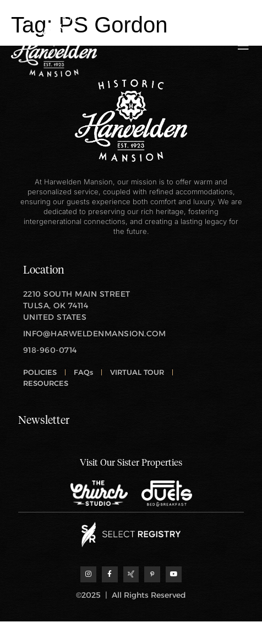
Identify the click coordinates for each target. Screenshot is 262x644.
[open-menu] (244, 46)
